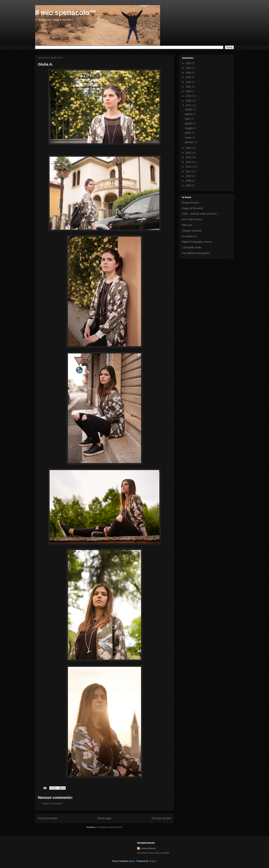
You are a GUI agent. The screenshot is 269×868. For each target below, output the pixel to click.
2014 (189, 157)
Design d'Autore (191, 203)
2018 (189, 101)
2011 (189, 171)
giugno (189, 123)
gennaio (190, 142)
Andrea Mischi (148, 848)
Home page (104, 818)
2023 (189, 77)
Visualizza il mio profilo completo (153, 853)
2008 (189, 185)
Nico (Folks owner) (192, 219)
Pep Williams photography (196, 253)
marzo (189, 138)
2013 (189, 162)
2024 (189, 73)
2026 (189, 63)
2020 (189, 91)
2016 (189, 148)
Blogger (153, 861)
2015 (189, 153)
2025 (189, 68)
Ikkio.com (187, 225)
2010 (189, 176)
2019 (189, 96)
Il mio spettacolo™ (66, 13)
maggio (189, 128)
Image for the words (193, 208)
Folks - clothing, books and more (199, 214)
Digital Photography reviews (197, 242)
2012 (189, 167)
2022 (189, 82)
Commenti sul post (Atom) (109, 827)
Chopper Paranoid (192, 231)
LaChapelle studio (192, 247)
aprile (188, 133)
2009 (189, 181)
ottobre (189, 109)
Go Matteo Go (190, 236)
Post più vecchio (161, 818)
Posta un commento (52, 804)
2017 (189, 105)
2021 (189, 87)
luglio (188, 119)
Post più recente (48, 818)
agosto (189, 114)
